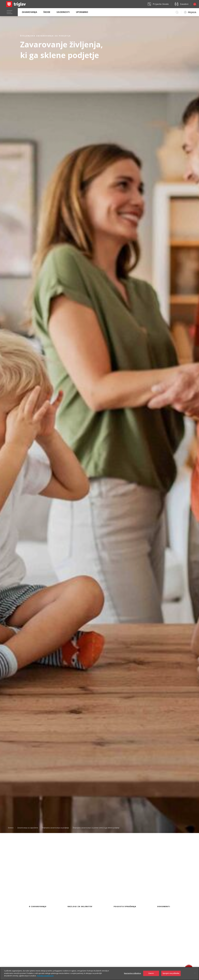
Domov (11, 828)
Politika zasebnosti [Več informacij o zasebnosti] (45, 976)
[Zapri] (195, 973)
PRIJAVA (192, 12)
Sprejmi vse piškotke (171, 973)
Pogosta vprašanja (125, 906)
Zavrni (151, 973)
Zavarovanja (29, 12)
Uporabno (82, 12)
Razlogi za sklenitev (80, 906)
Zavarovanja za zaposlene (28, 828)
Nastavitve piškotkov (132, 973)
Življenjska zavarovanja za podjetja (55, 828)
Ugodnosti (63, 12)
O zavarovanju (38, 906)
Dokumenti (164, 906)
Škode (47, 12)
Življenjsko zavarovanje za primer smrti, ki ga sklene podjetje (96, 828)
